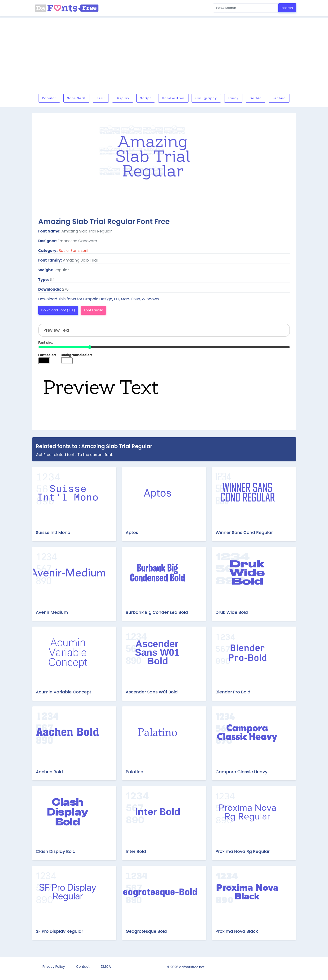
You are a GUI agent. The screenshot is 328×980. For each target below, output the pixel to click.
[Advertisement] (174, 57)
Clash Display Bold (56, 851)
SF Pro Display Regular (60, 931)
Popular (49, 98)
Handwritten (173, 98)
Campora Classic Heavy (242, 772)
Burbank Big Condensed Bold (157, 612)
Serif (101, 98)
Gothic (256, 98)
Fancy (233, 98)
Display (123, 98)
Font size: (46, 343)
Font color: (47, 355)
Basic (64, 251)
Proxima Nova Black (237, 931)
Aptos (132, 532)
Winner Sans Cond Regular (244, 532)
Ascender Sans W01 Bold (152, 692)
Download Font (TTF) (58, 310)
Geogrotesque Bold (146, 931)
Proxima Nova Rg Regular (243, 851)
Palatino (135, 772)
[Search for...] (246, 8)
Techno (279, 98)
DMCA (106, 967)
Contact (83, 967)
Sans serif (76, 98)
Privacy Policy (54, 967)
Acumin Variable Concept (64, 692)
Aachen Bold (49, 772)
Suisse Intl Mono (53, 532)
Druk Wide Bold (232, 612)
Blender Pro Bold (233, 692)
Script (146, 98)
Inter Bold (136, 851)
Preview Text (164, 392)
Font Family (93, 310)
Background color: (76, 355)
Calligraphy (206, 98)
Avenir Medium (52, 612)
